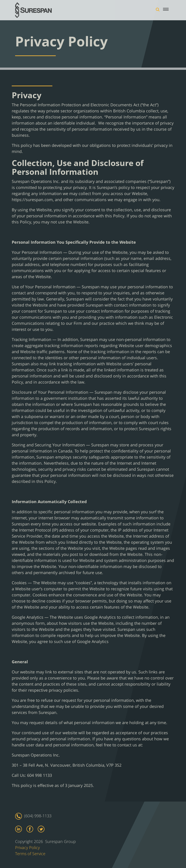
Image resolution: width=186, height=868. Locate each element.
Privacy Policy (27, 848)
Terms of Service (30, 854)
